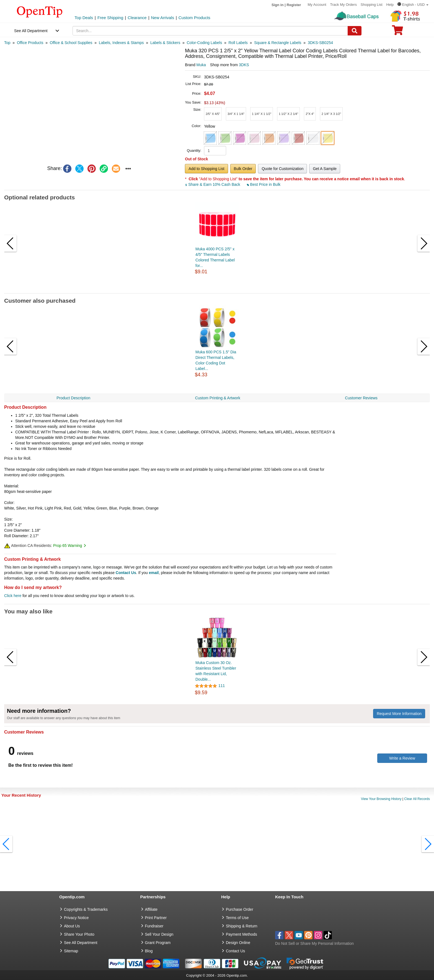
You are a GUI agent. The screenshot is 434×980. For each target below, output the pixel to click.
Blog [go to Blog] (149, 951)
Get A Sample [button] (325, 169)
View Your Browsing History (381, 799)
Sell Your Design (159, 934)
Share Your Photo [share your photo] (79, 934)
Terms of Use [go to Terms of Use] (237, 918)
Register (294, 5)
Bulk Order (243, 169)
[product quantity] (215, 151)
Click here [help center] (13, 596)
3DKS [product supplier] (244, 65)
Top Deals (84, 18)
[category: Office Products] (30, 43)
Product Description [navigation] (73, 398)
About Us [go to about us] (72, 926)
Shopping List (372, 5)
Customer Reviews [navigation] (361, 398)
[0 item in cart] (397, 32)
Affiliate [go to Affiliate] (151, 909)
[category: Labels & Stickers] (165, 43)
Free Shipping (110, 18)
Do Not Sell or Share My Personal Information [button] (314, 943)
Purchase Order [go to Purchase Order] (240, 909)
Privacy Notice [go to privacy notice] (76, 918)
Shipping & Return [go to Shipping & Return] (242, 926)
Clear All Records (417, 799)
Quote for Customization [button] (282, 169)
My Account (317, 5)
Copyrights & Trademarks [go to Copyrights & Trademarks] (86, 909)
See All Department (31, 31)
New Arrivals (163, 18)
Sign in (277, 5)
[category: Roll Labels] (238, 43)
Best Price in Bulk (264, 184)
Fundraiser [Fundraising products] (154, 926)
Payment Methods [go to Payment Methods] (241, 934)
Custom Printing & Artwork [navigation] (218, 398)
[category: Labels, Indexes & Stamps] (121, 43)
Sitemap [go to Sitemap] (71, 951)
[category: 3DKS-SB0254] (320, 43)
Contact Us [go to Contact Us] (235, 951)
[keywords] (210, 31)
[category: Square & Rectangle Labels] (278, 43)
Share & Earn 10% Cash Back (213, 184)
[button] (413, 5)
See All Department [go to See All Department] (81, 943)
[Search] (355, 31)
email (154, 573)
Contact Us (126, 573)
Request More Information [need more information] (399, 714)
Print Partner (156, 918)
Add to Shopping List (206, 169)
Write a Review (402, 758)
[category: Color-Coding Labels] (205, 43)
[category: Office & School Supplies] (71, 43)
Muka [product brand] (201, 65)
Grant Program (158, 943)
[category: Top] (7, 43)
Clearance (137, 18)
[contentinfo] (40, 11)
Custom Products (194, 18)
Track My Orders (343, 5)
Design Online (238, 943)
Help (390, 5)
